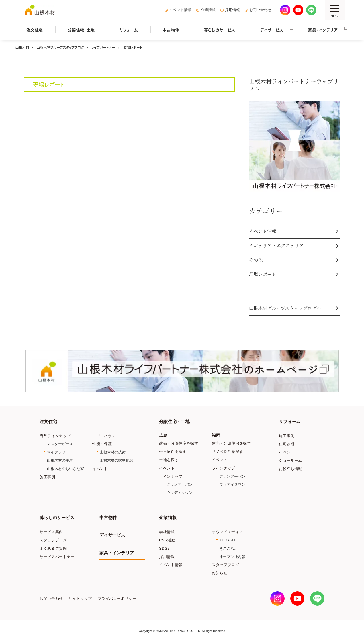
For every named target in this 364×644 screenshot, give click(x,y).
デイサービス (113, 535)
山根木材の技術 (113, 452)
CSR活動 (167, 540)
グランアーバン (180, 484)
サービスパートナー (57, 557)
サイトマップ (80, 599)
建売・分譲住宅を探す (179, 443)
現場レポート (263, 274)
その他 (256, 260)
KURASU (227, 540)
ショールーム (291, 460)
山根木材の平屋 (60, 460)
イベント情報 (180, 10)
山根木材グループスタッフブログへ (285, 308)
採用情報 (232, 10)
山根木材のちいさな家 (66, 469)
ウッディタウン (180, 493)
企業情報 (208, 10)
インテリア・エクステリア (276, 245)
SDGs (164, 548)
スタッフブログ (53, 540)
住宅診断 (287, 444)
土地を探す (169, 460)
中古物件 (108, 518)
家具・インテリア (117, 553)
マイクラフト (58, 452)
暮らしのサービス (57, 518)
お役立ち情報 (291, 469)
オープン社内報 (232, 557)
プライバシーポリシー (117, 599)
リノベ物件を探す (227, 452)
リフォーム (290, 422)
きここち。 (229, 548)
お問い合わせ (260, 10)
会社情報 (167, 532)
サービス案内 (51, 532)
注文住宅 (48, 422)
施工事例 (47, 477)
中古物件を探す (173, 452)
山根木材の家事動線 (116, 460)
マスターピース (60, 444)
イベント (100, 469)
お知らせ (220, 573)
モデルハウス (104, 436)
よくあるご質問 (53, 548)
